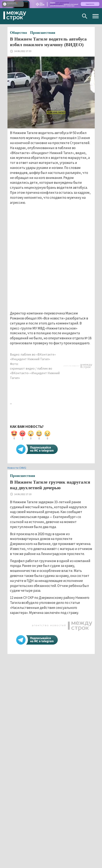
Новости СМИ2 (17, 468)
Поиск (85, 16)
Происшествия (43, 33)
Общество (18, 33)
